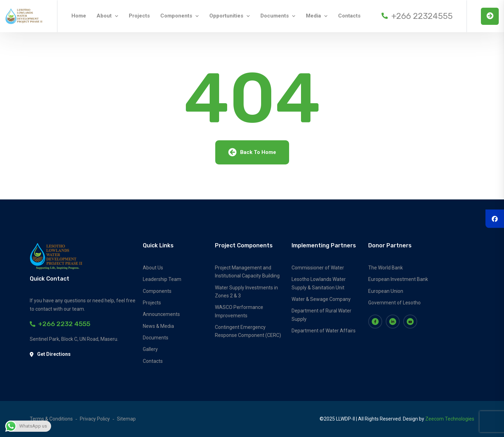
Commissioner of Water (318, 268)
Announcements (161, 314)
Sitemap (126, 419)
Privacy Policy (95, 419)
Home (79, 16)
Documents (275, 16)
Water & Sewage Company (321, 299)
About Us (153, 268)
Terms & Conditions (51, 419)
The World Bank (386, 268)
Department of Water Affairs (324, 331)
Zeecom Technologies (450, 419)
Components (176, 16)
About (104, 16)
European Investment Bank (398, 279)
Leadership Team (162, 279)
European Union (386, 291)
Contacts (349, 16)
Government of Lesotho (394, 303)
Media (313, 16)
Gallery (150, 349)
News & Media (158, 326)
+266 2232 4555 (60, 324)
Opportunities (226, 16)
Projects (139, 16)
